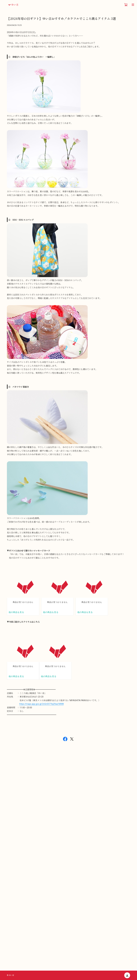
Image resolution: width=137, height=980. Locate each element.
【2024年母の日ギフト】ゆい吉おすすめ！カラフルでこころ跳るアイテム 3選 (61, 18)
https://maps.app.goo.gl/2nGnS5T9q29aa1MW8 (41, 704)
